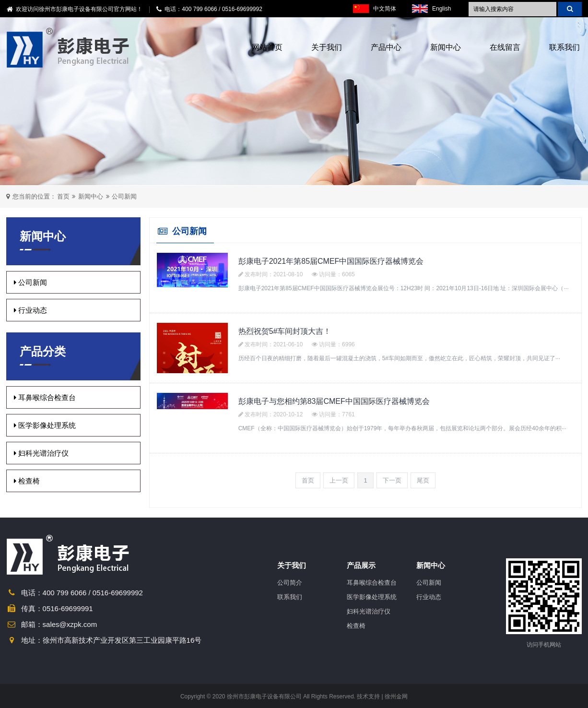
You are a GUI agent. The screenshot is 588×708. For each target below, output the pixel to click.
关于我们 (327, 47)
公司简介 (290, 583)
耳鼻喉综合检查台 (45, 397)
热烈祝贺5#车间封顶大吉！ (285, 331)
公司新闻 (124, 196)
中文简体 (375, 9)
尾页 (423, 480)
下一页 (392, 480)
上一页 (339, 480)
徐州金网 (396, 696)
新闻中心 (446, 47)
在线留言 (505, 47)
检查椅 (27, 481)
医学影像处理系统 (45, 425)
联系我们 (564, 47)
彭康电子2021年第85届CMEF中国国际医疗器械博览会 (331, 261)
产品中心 (386, 47)
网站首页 (267, 47)
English (431, 9)
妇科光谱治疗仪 (41, 453)
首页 (63, 196)
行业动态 (30, 310)
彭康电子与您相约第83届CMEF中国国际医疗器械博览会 (334, 401)
